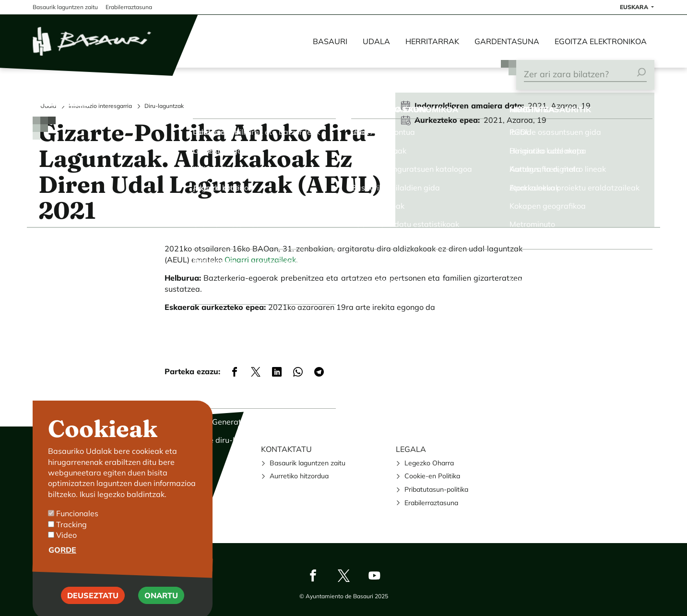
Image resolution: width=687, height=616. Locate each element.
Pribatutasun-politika (436, 489)
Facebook (313, 575)
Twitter (343, 575)
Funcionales (77, 526)
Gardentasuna (507, 41)
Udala (376, 41)
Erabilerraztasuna (431, 503)
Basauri (330, 41)
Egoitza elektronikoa (601, 41)
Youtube (374, 575)
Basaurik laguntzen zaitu (308, 463)
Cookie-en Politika (432, 476)
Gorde (62, 563)
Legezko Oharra (429, 463)
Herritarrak (432, 41)
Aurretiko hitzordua (299, 476)
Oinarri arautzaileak (260, 260)
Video (66, 548)
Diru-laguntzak (164, 106)
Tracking (71, 537)
